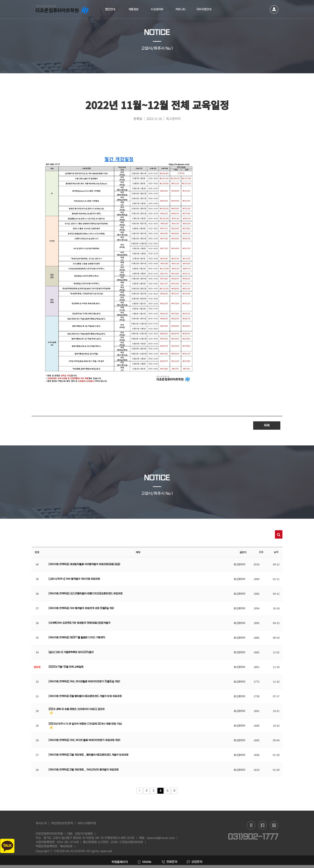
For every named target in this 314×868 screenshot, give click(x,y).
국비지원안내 (204, 9)
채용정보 (134, 9)
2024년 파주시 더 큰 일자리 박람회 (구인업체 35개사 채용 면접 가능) (85, 724)
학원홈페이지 (119, 862)
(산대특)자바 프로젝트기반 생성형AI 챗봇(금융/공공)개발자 (79, 623)
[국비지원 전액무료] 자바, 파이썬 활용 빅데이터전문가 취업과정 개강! (84, 740)
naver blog (251, 825)
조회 (261, 552)
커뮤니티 (180, 9)
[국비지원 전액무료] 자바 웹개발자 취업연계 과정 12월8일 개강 (81, 608)
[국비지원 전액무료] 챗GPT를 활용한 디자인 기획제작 (77, 638)
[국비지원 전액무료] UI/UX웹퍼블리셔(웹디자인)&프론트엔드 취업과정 (86, 594)
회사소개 (41, 823)
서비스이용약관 (87, 823)
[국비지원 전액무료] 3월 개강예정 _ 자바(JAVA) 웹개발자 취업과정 (84, 770)
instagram (274, 825)
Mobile (144, 862)
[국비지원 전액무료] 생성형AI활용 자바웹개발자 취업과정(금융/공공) (84, 564)
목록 (267, 426)
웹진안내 (110, 9)
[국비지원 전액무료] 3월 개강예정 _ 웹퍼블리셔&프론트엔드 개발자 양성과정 (88, 755)
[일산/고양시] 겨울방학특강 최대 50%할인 (71, 652)
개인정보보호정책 (62, 823)
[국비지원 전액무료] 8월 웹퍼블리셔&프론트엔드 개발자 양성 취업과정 (85, 696)
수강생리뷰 (157, 9)
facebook (263, 825)
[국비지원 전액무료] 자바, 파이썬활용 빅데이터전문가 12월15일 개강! (84, 682)
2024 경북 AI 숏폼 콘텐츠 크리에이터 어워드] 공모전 (77, 709)
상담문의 (195, 862)
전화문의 (170, 862)
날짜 (276, 552)
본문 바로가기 (0, 0)
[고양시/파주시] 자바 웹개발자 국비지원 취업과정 (74, 579)
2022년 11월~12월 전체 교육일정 (66, 667)
